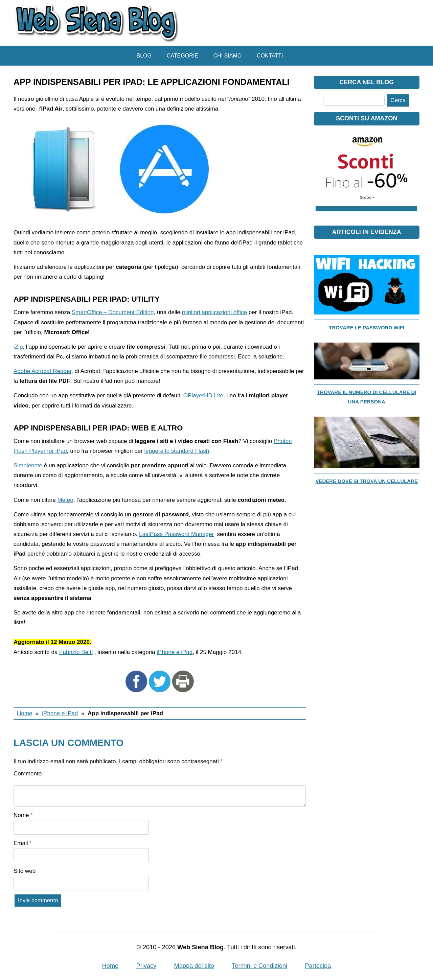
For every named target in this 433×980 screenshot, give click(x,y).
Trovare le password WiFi (367, 328)
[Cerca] (354, 101)
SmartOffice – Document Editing (113, 312)
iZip (18, 347)
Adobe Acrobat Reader (42, 371)
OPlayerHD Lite (203, 395)
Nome (23, 815)
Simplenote (28, 465)
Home (25, 713)
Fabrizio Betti (76, 652)
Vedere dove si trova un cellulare (367, 481)
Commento (28, 774)
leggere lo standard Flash (177, 451)
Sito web (25, 871)
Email (23, 843)
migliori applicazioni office (214, 312)
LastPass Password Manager (176, 534)
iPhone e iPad (175, 652)
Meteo (65, 500)
